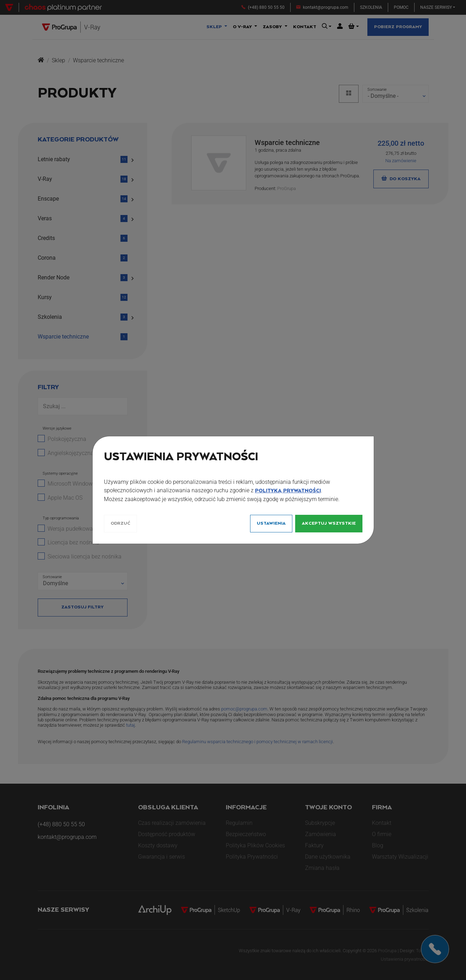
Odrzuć (120, 523)
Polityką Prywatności (288, 491)
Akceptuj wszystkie (329, 523)
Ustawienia (271, 523)
